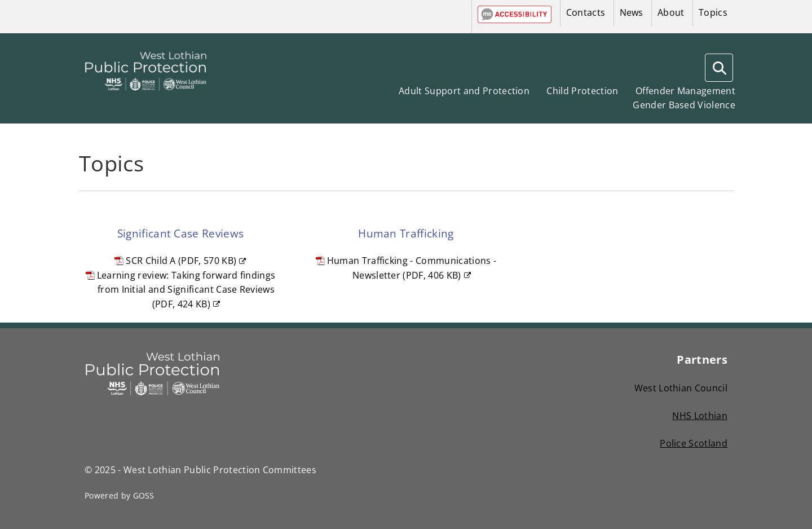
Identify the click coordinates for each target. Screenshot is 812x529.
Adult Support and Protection (464, 91)
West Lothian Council (681, 388)
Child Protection (582, 91)
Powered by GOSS (120, 495)
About (671, 12)
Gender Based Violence (684, 105)
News (632, 12)
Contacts (586, 12)
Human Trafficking (406, 233)
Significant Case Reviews (181, 233)
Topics (713, 12)
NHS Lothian (700, 416)
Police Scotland (694, 443)
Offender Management (685, 91)
